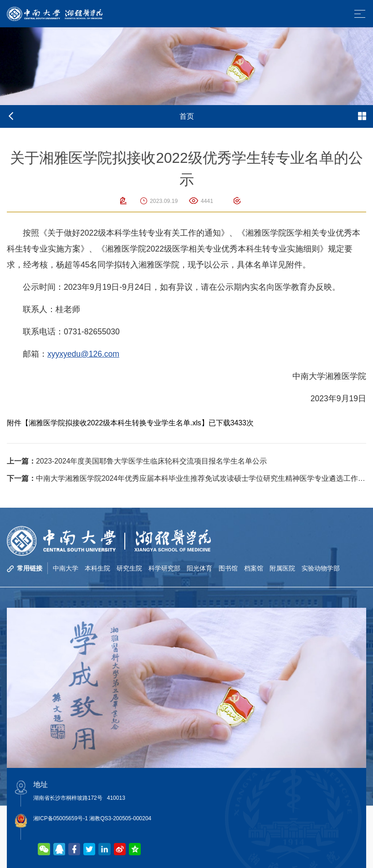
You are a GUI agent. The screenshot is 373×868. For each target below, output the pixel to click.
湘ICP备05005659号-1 (61, 818)
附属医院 (282, 568)
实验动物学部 (321, 568)
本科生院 (97, 568)
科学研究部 (164, 568)
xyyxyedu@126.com (83, 354)
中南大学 (66, 568)
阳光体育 (199, 568)
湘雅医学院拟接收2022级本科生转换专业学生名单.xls (115, 423)
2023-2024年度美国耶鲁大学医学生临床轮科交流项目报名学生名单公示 (137, 461)
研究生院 (129, 568)
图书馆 (228, 568)
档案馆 (254, 568)
